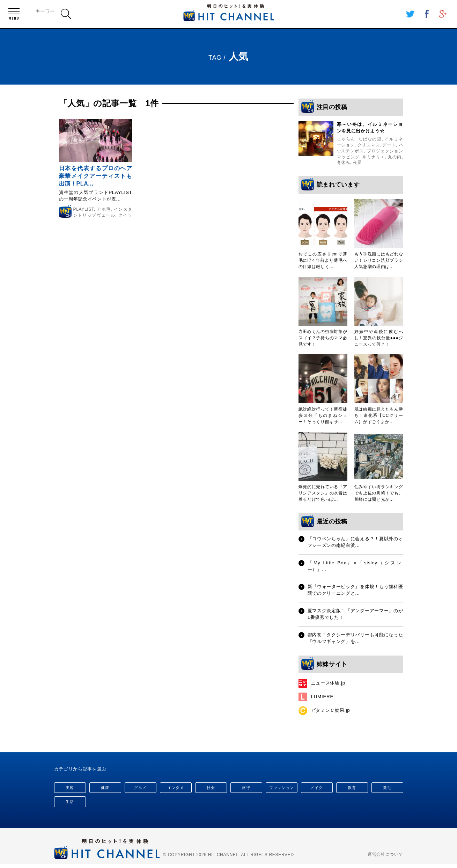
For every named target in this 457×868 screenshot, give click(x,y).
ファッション (281, 788)
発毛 (387, 788)
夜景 (357, 163)
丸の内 (395, 157)
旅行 (246, 788)
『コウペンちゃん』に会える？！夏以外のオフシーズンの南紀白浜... (355, 543)
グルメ (140, 788)
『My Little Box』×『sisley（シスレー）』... (355, 567)
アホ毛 (104, 210)
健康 (105, 788)
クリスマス (369, 145)
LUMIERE (323, 700)
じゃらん (346, 140)
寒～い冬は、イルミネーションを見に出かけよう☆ (370, 128)
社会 (211, 788)
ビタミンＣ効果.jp (332, 714)
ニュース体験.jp (329, 686)
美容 (70, 788)
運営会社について (385, 855)
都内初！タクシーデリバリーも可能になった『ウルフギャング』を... (355, 641)
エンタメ (176, 788)
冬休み (344, 163)
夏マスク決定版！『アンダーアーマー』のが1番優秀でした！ (355, 616)
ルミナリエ (374, 157)
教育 (352, 788)
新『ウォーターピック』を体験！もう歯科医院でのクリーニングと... (355, 592)
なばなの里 (370, 140)
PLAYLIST (84, 210)
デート (389, 145)
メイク (316, 788)
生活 (70, 802)
